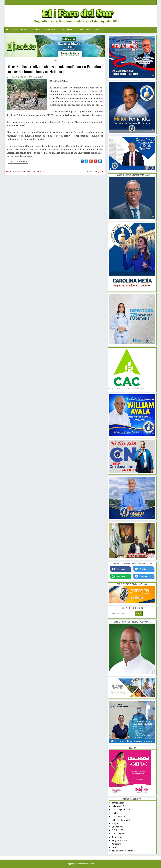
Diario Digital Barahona (122, 810)
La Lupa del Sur (119, 806)
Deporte (61, 30)
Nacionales (25, 30)
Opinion (80, 30)
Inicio (8, 30)
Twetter (141, 569)
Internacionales (49, 30)
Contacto (96, 30)
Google (115, 823)
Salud (88, 30)
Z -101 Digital (118, 834)
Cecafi (114, 847)
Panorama (116, 844)
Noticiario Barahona (121, 820)
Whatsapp (119, 576)
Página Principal (38, 171)
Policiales (71, 30)
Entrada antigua (94, 172)
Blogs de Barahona (120, 840)
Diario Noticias (118, 817)
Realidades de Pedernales (124, 851)
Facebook (118, 569)
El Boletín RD (118, 830)
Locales (16, 30)
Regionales (36, 30)
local (56, 61)
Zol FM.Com (117, 827)
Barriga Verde (118, 803)
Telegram (142, 576)
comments (41, 77)
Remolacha (117, 837)
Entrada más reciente (18, 171)
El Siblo (115, 813)
